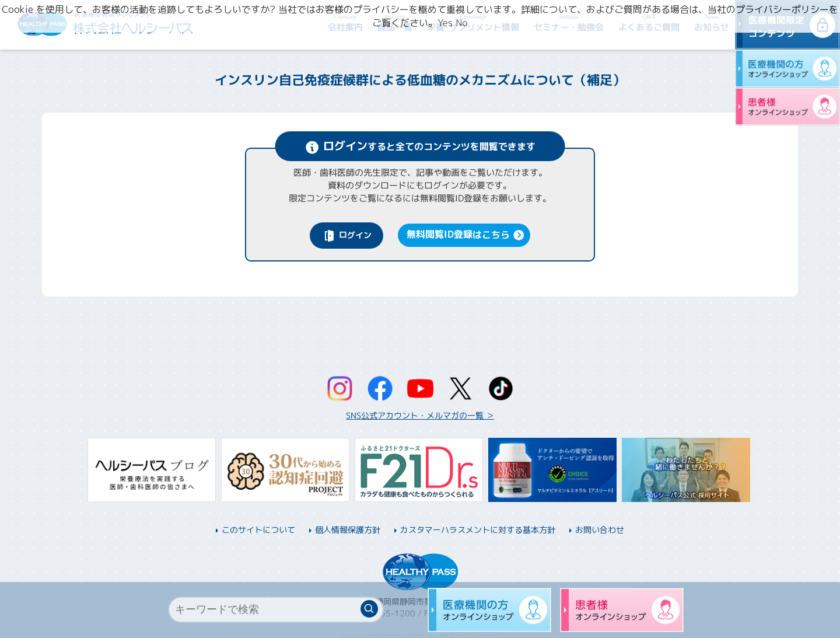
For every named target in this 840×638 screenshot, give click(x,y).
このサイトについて (258, 530)
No (462, 23)
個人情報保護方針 (348, 530)
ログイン (355, 234)
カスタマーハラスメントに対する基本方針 (478, 530)
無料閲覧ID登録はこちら (458, 234)
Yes (445, 23)
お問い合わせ (600, 530)
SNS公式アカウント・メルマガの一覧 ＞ (420, 415)
